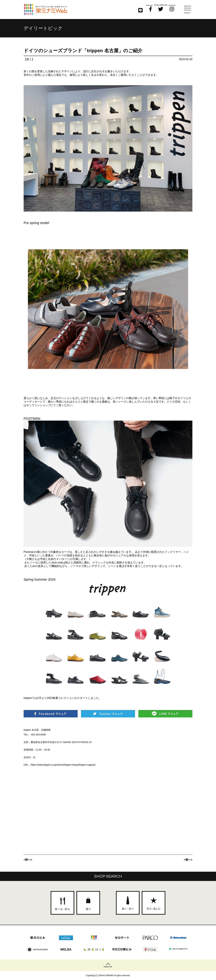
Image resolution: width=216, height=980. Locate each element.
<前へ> (28, 860)
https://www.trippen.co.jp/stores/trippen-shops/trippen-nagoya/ (63, 765)
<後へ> (188, 860)
